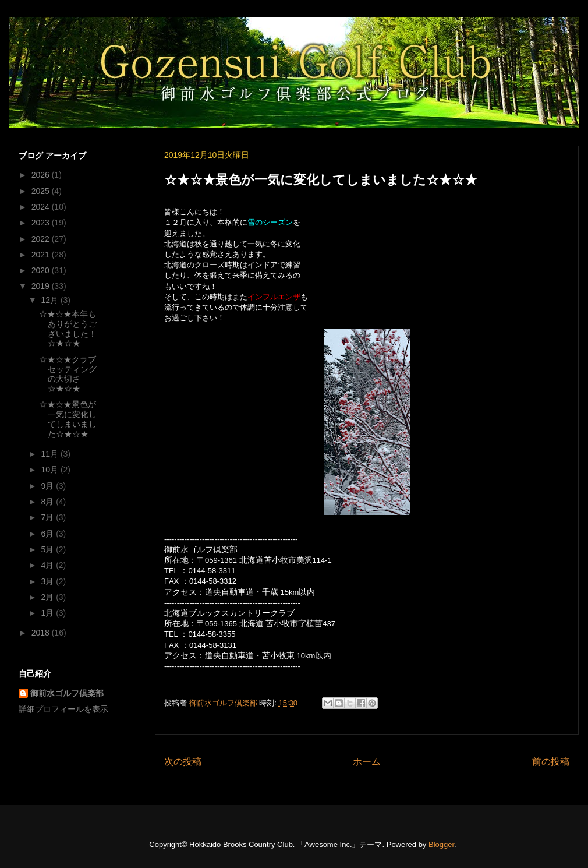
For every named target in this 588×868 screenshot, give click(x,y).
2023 (42, 223)
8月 (48, 502)
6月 (48, 534)
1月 (48, 613)
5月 (48, 549)
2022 (42, 239)
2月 (48, 597)
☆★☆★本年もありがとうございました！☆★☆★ (68, 329)
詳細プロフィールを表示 (63, 709)
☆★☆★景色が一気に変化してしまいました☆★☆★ (68, 419)
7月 (48, 517)
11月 (50, 454)
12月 (50, 300)
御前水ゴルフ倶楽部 (67, 693)
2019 (42, 286)
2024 (42, 207)
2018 (42, 633)
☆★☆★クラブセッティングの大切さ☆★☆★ (68, 374)
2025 (42, 191)
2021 (42, 255)
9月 (48, 486)
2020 (42, 270)
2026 (42, 175)
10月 (50, 470)
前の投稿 (551, 762)
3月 (48, 581)
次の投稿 (183, 762)
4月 (48, 565)
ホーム (367, 762)
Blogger (441, 844)
